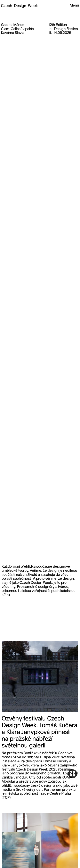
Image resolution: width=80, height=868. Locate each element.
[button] (73, 6)
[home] (19, 4)
